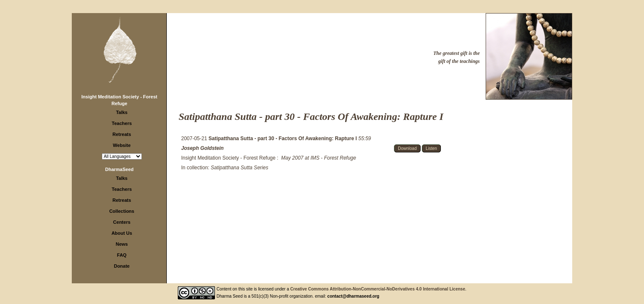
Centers (122, 222)
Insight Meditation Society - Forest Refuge (228, 158)
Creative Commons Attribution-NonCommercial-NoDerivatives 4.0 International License (378, 289)
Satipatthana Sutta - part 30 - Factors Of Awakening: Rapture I (284, 138)
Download (407, 148)
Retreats (122, 134)
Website (122, 145)
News (122, 244)
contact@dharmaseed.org (353, 296)
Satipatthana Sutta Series (239, 168)
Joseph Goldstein (202, 148)
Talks (122, 112)
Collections (122, 211)
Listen (431, 148)
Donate (122, 266)
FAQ (122, 255)
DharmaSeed (119, 169)
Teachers (122, 123)
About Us (122, 233)
